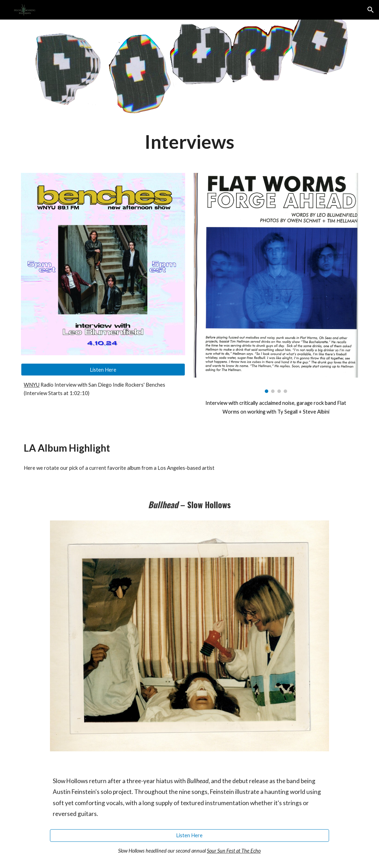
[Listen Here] (103, 370)
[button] (371, 10)
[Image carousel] (276, 283)
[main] (189, 142)
